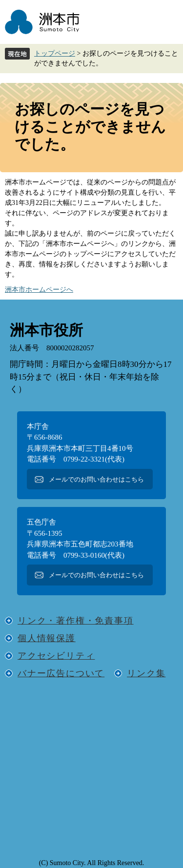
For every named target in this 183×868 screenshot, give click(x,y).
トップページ (55, 53)
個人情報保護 (47, 638)
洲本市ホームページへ (39, 290)
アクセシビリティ (56, 656)
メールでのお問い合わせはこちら (96, 479)
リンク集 (146, 673)
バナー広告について (61, 673)
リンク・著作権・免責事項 (76, 621)
